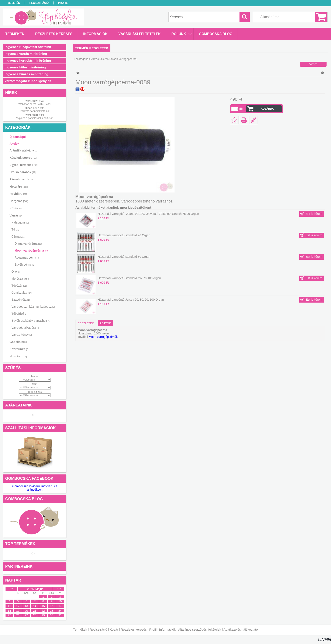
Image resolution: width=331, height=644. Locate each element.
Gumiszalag (22, 293)
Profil (153, 629)
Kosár (114, 629)
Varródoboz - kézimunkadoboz (33, 307)
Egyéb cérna (24, 265)
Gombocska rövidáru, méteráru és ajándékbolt (35, 488)
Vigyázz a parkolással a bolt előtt (35, 118)
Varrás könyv (22, 335)
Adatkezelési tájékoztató (241, 629)
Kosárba (267, 109)
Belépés (14, 3)
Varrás (95, 59)
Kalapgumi (20, 222)
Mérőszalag (21, 279)
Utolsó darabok (23, 172)
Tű (15, 229)
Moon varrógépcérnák (103, 337)
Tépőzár (19, 286)
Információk (167, 629)
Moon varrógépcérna (31, 251)
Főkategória (81, 59)
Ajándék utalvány (23, 150)
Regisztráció (98, 629)
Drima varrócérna (29, 243)
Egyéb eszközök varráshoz (31, 321)
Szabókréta (21, 300)
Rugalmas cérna (27, 258)
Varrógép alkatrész (25, 328)
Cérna (105, 59)
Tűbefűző (19, 314)
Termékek (80, 629)
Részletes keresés (134, 629)
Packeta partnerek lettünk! (35, 111)
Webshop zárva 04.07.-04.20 (35, 104)
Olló (16, 272)
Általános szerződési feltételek (200, 629)
